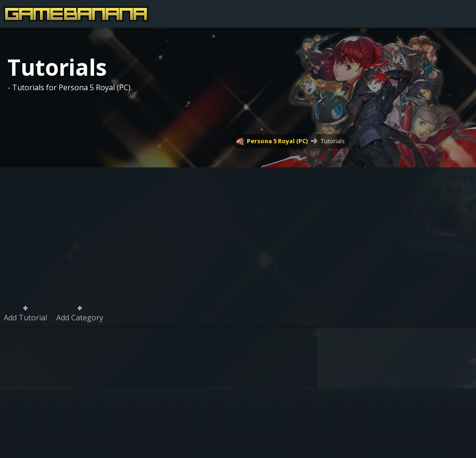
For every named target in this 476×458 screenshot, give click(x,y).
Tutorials (333, 141)
